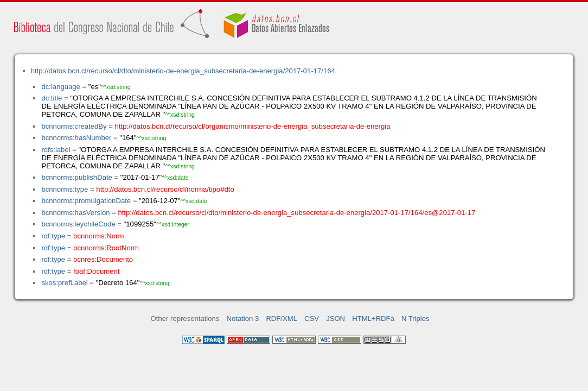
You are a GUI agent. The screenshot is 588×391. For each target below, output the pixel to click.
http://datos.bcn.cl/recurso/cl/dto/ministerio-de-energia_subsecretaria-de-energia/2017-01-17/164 (183, 71)
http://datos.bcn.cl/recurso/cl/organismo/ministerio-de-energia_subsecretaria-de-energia (253, 126)
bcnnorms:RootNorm (106, 248)
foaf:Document (96, 271)
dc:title (52, 98)
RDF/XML (282, 319)
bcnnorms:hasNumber (76, 138)
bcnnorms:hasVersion (75, 213)
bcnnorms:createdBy (74, 126)
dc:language (60, 87)
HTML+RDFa (373, 319)
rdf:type (53, 236)
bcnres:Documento (103, 259)
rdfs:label (56, 150)
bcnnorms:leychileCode (78, 224)
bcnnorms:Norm (98, 236)
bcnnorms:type (65, 189)
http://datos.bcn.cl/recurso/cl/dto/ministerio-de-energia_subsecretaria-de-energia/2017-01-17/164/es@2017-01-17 (296, 213)
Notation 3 (243, 319)
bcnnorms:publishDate (76, 177)
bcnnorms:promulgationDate (86, 201)
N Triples (416, 319)
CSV (312, 319)
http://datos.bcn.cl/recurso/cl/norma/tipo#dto (165, 189)
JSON (335, 319)
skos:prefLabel (64, 283)
